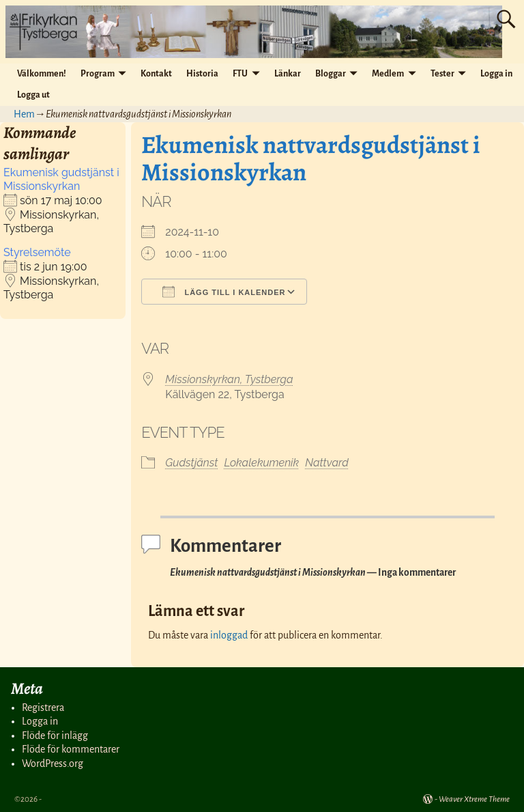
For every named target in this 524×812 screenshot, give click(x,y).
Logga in (496, 74)
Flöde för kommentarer (71, 749)
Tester (442, 74)
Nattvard (327, 463)
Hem (24, 114)
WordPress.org (53, 764)
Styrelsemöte (37, 252)
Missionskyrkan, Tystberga (229, 379)
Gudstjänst (191, 463)
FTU (240, 74)
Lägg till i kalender (224, 292)
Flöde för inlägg (55, 736)
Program (98, 74)
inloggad (229, 635)
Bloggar (331, 74)
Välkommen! (42, 74)
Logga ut (33, 95)
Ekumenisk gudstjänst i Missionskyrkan (61, 179)
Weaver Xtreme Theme (474, 799)
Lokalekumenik (261, 463)
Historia (202, 74)
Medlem (388, 74)
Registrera (43, 708)
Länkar (288, 74)
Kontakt (156, 74)
